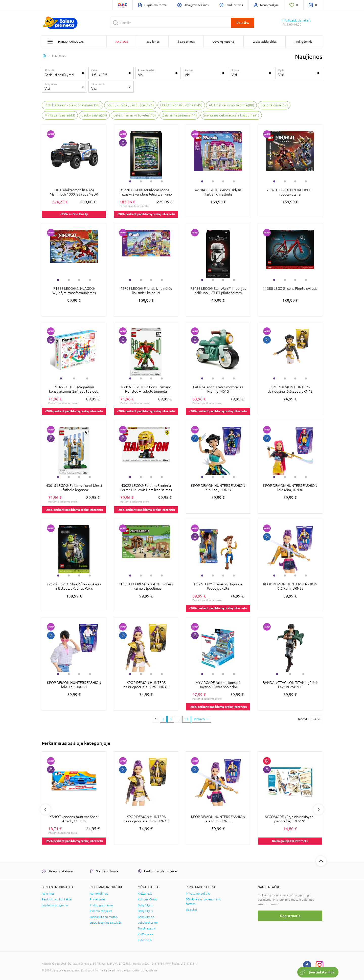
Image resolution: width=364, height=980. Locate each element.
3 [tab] (151, 181)
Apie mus (48, 894)
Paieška (243, 23)
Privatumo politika (198, 894)
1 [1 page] (156, 719)
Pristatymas (98, 899)
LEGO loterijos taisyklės (106, 923)
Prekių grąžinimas (101, 905)
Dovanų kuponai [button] (224, 42)
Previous (45, 809)
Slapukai (191, 910)
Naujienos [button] (153, 42)
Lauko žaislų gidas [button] (265, 42)
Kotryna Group (148, 899)
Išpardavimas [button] (186, 42)
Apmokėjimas (99, 894)
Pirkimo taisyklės (101, 911)
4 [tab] (162, 181)
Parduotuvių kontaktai (57, 899)
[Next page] (201, 719)
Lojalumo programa (55, 905)
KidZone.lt (145, 894)
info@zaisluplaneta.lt (296, 20)
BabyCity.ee (146, 917)
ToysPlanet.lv (147, 928)
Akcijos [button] (122, 42)
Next (318, 809)
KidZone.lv (145, 940)
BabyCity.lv (145, 911)
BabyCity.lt (145, 905)
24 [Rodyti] (314, 719)
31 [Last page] (187, 719)
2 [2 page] (163, 719)
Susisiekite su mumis (104, 917)
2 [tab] (141, 181)
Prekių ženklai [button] (304, 42)
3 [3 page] (171, 719)
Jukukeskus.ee (148, 923)
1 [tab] (130, 181)
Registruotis (290, 916)
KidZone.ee (146, 934)
